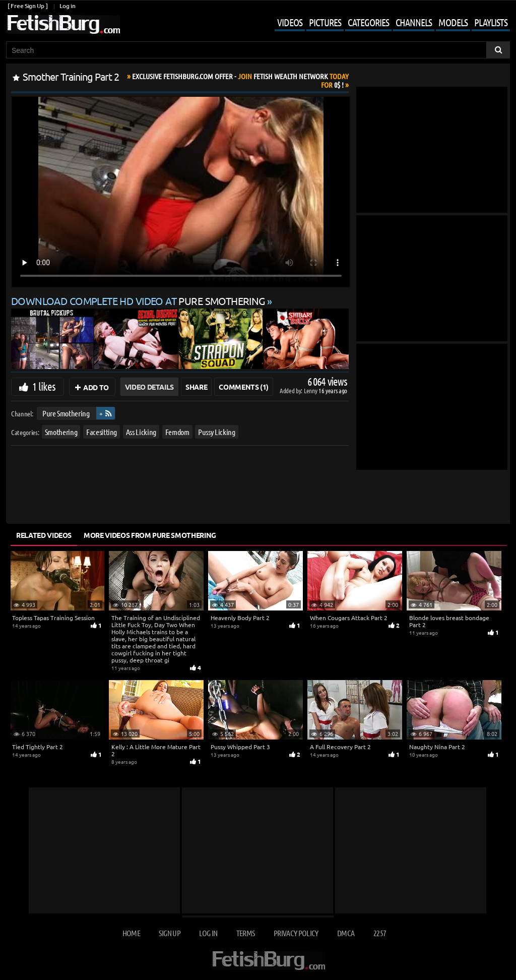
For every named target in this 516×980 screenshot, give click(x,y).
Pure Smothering (66, 413)
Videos (290, 22)
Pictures (325, 22)
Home (131, 933)
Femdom (177, 431)
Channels (414, 22)
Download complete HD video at (139, 301)
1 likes (44, 386)
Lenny (311, 390)
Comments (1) (244, 387)
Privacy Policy (296, 933)
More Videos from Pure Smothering (150, 535)
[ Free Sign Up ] (27, 6)
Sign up (169, 933)
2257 (380, 933)
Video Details (149, 387)
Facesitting (102, 431)
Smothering (61, 431)
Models (453, 22)
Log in (67, 6)
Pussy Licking (216, 431)
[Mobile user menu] (385, 23)
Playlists (491, 22)
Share (196, 387)
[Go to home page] (63, 24)
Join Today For (240, 80)
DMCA (346, 933)
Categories (368, 22)
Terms (246, 933)
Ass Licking (141, 431)
